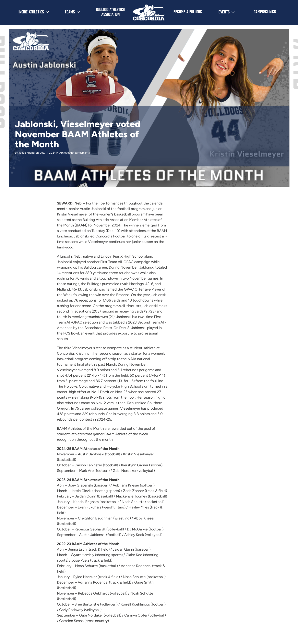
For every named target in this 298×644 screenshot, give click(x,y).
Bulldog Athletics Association (110, 11)
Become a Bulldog (188, 11)
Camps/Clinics (265, 11)
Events (224, 12)
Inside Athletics (31, 12)
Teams (70, 12)
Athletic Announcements (74, 153)
